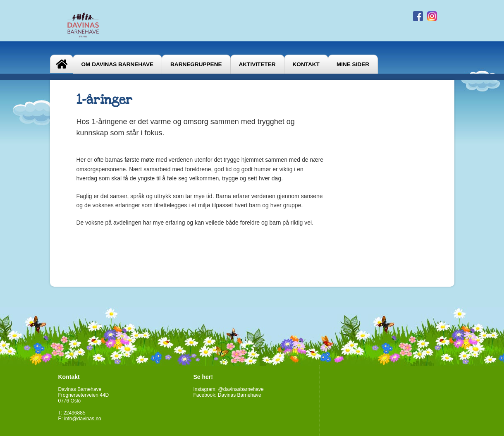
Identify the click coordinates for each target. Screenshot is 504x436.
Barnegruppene (196, 64)
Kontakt (306, 64)
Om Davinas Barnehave (118, 64)
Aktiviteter (257, 64)
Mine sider (353, 64)
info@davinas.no (83, 419)
